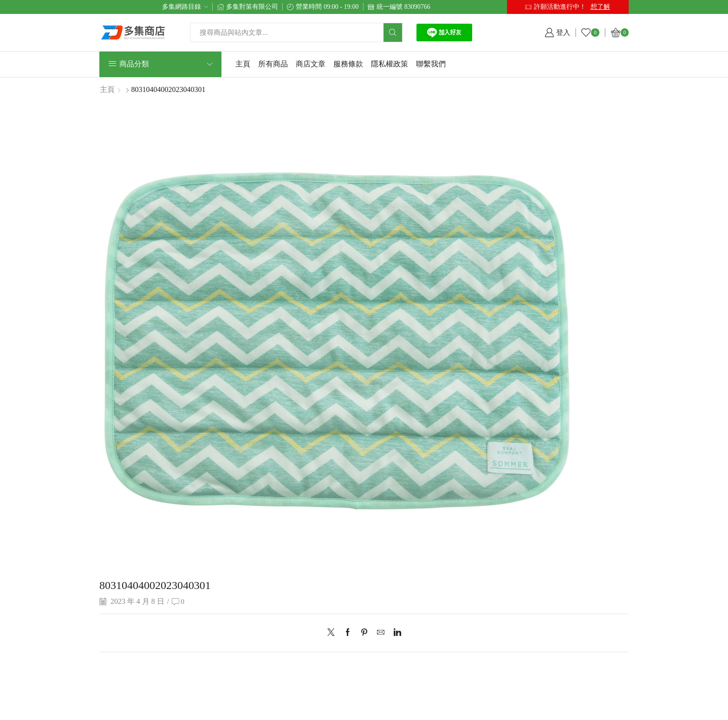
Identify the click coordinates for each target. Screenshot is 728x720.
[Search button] (393, 33)
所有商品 (273, 64)
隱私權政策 (390, 64)
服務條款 (348, 64)
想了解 (600, 7)
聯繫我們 (431, 64)
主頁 (243, 64)
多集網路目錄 (182, 7)
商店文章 (311, 64)
